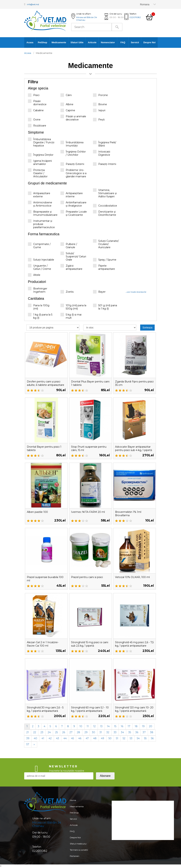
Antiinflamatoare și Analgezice (73, 204)
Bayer (99, 292)
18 (136, 726)
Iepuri (99, 110)
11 (88, 726)
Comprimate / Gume (39, 246)
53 (131, 738)
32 (108, 732)
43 (58, 738)
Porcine (100, 95)
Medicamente (59, 42)
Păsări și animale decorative (73, 118)
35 (130, 732)
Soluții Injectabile (41, 260)
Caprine (68, 110)
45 (72, 738)
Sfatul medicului (78, 850)
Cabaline (36, 110)
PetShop (43, 42)
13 (101, 726)
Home (72, 801)
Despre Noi (149, 42)
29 (86, 732)
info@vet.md (35, 4)
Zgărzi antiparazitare (71, 267)
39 (28, 738)
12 (94, 726)
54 (138, 738)
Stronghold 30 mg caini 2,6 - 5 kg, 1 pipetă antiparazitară (46, 711)
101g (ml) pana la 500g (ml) (73, 307)
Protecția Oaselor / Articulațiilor (38, 173)
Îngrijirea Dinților (41, 155)
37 (144, 732)
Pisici (34, 95)
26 (64, 732)
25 (56, 732)
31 (101, 732)
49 (103, 738)
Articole (92, 42)
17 (129, 726)
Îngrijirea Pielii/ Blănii (105, 144)
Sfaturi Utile (77, 42)
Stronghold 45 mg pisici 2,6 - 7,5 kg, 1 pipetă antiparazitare (134, 646)
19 (143, 726)
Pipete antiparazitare (104, 267)
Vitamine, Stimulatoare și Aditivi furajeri (105, 193)
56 (152, 738)
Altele (34, 275)
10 (81, 726)
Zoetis (67, 292)
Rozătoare (37, 126)
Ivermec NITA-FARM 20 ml (90, 512)
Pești (99, 120)
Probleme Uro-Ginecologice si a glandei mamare (73, 173)
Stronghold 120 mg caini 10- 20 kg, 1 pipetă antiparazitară (132, 711)
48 (95, 738)
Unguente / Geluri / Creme (40, 267)
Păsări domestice (37, 103)
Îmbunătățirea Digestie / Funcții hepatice (41, 142)
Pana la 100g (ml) (39, 307)
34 (122, 732)
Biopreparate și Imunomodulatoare (43, 213)
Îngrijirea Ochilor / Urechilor (73, 153)
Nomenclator (108, 42)
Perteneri (74, 864)
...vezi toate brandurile (136, 292)
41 (43, 738)
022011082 (135, 17)
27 (71, 732)
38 (152, 732)
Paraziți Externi (72, 164)
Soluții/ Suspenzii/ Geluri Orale (73, 256)
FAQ (123, 42)
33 (115, 732)
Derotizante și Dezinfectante (105, 213)
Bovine (100, 104)
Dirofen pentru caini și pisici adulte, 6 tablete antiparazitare (46, 385)
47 (87, 738)
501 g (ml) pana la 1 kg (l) (105, 307)
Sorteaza (147, 328)
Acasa (30, 42)
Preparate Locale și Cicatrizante (74, 213)
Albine (67, 104)
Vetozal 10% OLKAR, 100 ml (134, 577)
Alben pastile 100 (39, 512)
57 (28, 744)
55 (145, 738)
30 (94, 732)
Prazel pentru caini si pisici (89, 577)
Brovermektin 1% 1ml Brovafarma (130, 514)
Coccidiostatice (105, 206)
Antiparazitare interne (72, 195)
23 (42, 732)
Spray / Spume (105, 260)
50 (110, 738)
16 (122, 726)
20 (151, 726)
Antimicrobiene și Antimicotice (40, 204)
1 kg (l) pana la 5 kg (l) (40, 316)
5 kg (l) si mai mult (71, 316)
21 (28, 732)
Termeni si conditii (79, 857)
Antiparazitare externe (39, 195)
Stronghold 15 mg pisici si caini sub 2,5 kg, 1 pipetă (88, 644)
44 (65, 738)
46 (80, 738)
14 (108, 726)
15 (115, 726)
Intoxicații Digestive (102, 153)
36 (137, 732)
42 (50, 738)
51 (117, 738)
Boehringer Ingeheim (38, 290)
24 (49, 732)
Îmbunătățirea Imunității (72, 144)
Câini (66, 95)
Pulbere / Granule (69, 246)
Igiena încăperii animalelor (40, 162)
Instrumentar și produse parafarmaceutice (41, 224)
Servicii (135, 42)
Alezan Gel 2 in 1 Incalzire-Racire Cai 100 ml (45, 644)
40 (35, 738)
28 (78, 732)
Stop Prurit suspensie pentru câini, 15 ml (86, 448)
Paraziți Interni (105, 164)
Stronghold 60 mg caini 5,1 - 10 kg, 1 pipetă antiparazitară (90, 711)
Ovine (34, 120)
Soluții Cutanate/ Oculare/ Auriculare (106, 244)
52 (124, 738)
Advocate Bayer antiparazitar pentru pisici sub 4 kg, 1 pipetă (133, 450)
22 (35, 732)
